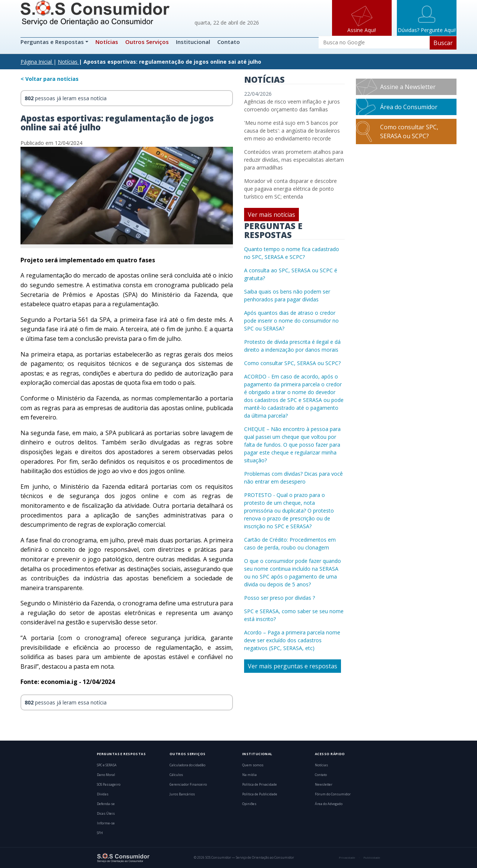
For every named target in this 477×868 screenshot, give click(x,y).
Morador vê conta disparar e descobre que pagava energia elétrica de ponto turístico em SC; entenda (290, 189)
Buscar (443, 43)
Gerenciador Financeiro (188, 785)
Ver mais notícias (271, 215)
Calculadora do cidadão (187, 765)
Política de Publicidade (260, 794)
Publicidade (372, 858)
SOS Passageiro (109, 785)
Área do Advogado (329, 804)
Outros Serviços (147, 42)
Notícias (107, 42)
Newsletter (324, 785)
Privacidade (347, 858)
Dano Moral (106, 775)
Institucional (193, 42)
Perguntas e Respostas (53, 42)
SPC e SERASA (107, 765)
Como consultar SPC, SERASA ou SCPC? (292, 363)
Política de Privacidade (260, 785)
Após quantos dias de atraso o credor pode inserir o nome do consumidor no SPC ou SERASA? (291, 321)
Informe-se (106, 823)
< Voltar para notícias (50, 79)
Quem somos (253, 765)
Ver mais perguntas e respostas (293, 666)
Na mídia (249, 775)
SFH (100, 833)
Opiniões (249, 804)
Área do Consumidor (409, 107)
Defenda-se (106, 804)
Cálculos (176, 775)
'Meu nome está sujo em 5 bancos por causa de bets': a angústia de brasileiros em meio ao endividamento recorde (292, 131)
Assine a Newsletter (408, 87)
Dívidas (103, 794)
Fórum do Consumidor (333, 794)
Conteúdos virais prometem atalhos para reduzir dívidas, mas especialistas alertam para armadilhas (294, 160)
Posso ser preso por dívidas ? (279, 598)
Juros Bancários (182, 794)
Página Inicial (36, 62)
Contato (229, 42)
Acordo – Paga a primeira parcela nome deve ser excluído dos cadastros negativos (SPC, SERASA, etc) (292, 640)
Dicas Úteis (106, 814)
